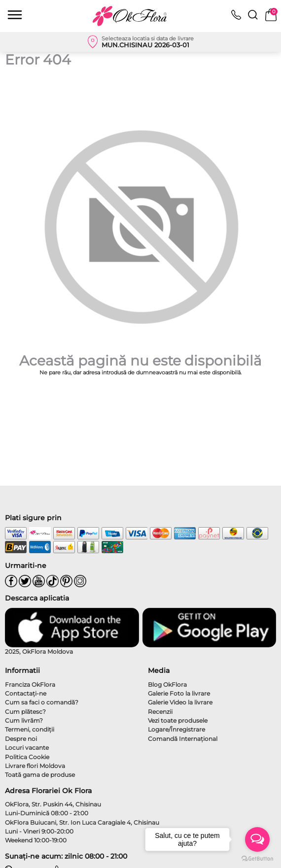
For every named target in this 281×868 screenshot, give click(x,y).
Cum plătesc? (25, 712)
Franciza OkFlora (30, 684)
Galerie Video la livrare (180, 702)
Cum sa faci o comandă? (42, 702)
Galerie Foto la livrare (179, 693)
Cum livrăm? (24, 720)
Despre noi (21, 739)
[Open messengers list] (257, 839)
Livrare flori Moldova (35, 766)
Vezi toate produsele (178, 720)
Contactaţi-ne (26, 693)
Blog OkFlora (167, 684)
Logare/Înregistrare (176, 729)
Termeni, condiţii (30, 729)
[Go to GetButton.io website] (257, 858)
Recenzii (160, 712)
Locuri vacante (27, 748)
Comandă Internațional (183, 739)
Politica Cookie (27, 757)
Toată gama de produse (40, 775)
